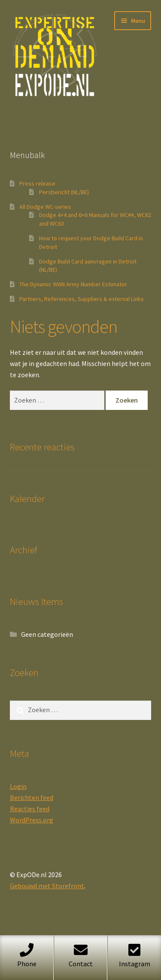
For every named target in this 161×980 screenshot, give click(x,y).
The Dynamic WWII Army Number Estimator (73, 284)
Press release (37, 183)
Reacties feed (30, 809)
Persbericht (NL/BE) (64, 192)
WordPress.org (32, 820)
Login (18, 786)
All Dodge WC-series (45, 207)
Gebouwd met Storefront (47, 886)
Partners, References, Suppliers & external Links (82, 299)
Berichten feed (32, 797)
